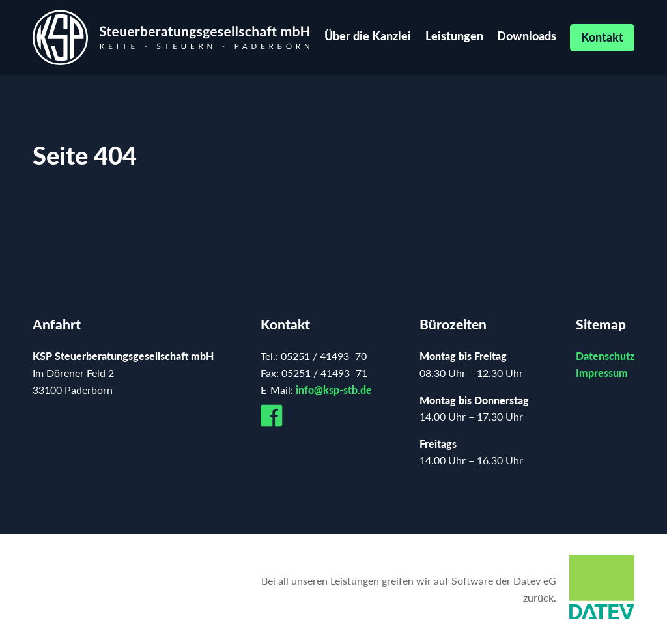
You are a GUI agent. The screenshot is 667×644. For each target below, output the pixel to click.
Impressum (602, 373)
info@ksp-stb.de (334, 390)
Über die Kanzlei (368, 36)
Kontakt (602, 37)
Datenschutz (605, 356)
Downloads (527, 36)
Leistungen (454, 36)
